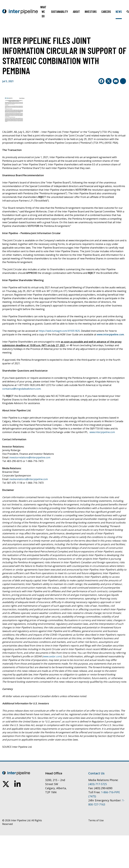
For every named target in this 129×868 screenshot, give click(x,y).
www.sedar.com (52, 656)
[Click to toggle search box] (128, 12)
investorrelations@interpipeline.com (30, 457)
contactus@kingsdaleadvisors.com (21, 389)
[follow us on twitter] (6, 784)
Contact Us (96, 773)
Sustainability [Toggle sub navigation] (60, 12)
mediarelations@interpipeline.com (29, 479)
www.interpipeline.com (110, 334)
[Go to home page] (20, 12)
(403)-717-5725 (98, 784)
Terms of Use (96, 820)
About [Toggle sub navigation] (76, 12)
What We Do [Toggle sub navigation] (43, 12)
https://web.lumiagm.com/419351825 (59, 331)
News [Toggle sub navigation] (119, 12)
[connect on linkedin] (17, 784)
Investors (91, 12)
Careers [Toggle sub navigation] (106, 12)
